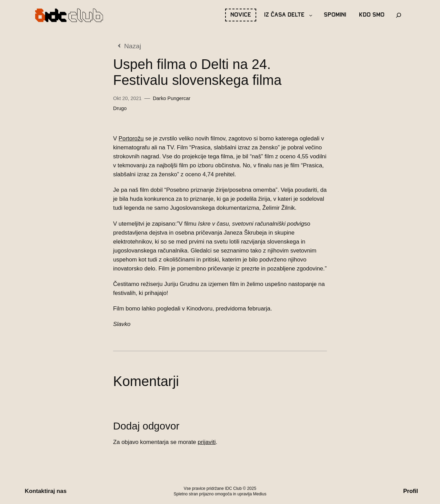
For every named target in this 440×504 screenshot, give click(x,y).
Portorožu (131, 139)
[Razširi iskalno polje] (399, 15)
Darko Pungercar (172, 98)
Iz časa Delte (284, 15)
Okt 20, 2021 (127, 98)
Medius (260, 494)
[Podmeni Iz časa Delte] (311, 15)
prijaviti (207, 442)
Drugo (120, 108)
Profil (411, 491)
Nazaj (133, 46)
